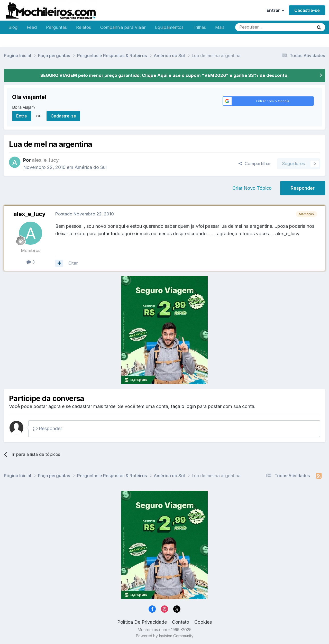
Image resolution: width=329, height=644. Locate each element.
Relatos (84, 27)
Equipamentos (169, 27)
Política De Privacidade (142, 622)
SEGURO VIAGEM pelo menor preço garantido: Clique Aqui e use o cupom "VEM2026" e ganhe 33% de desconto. (164, 75)
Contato (181, 622)
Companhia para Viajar (123, 27)
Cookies (203, 622)
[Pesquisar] (258, 27)
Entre (22, 116)
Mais (220, 27)
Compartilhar (255, 164)
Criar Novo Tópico (252, 188)
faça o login (183, 406)
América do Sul (91, 167)
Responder (303, 188)
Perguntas (56, 27)
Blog (13, 27)
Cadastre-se (307, 10)
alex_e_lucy (30, 214)
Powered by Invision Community (165, 636)
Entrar (275, 10)
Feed (32, 27)
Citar (73, 263)
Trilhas (199, 27)
